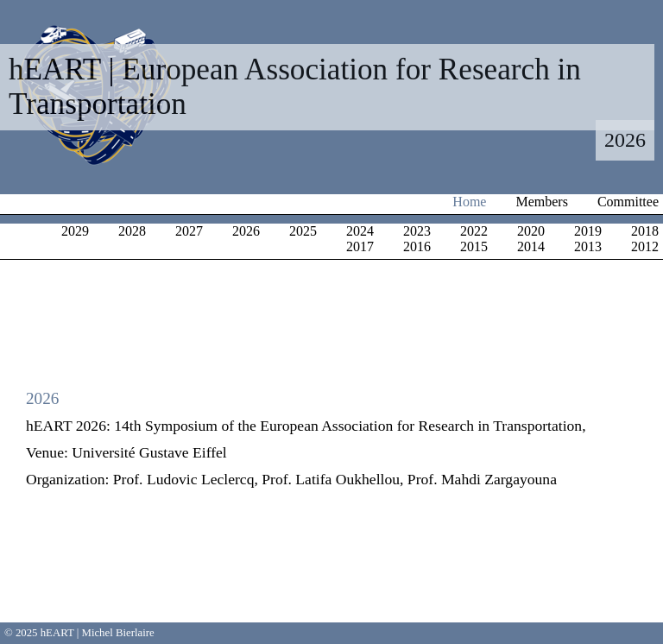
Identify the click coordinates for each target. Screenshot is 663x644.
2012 (645, 246)
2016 (417, 246)
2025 (303, 231)
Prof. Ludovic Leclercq (184, 479)
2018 (645, 231)
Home (469, 202)
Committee (628, 202)
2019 (588, 231)
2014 (531, 246)
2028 (132, 231)
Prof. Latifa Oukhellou (331, 479)
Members (541, 202)
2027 (189, 231)
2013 (588, 246)
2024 (360, 231)
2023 (417, 231)
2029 (75, 231)
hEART (57, 633)
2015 (474, 246)
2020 (531, 231)
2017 (360, 246)
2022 (474, 231)
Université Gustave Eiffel (149, 452)
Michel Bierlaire (118, 633)
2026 (246, 231)
